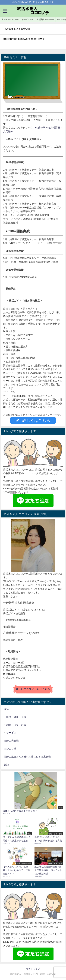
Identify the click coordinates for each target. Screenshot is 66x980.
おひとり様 (10, 749)
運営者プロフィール (10, 19)
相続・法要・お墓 (16, 725)
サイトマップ (33, 969)
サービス (11, 733)
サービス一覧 (28, 19)
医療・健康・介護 (16, 717)
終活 (6, 709)
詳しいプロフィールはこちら (33, 689)
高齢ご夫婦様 (11, 741)
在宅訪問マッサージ (45, 19)
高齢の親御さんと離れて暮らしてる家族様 (27, 757)
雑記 (6, 765)
